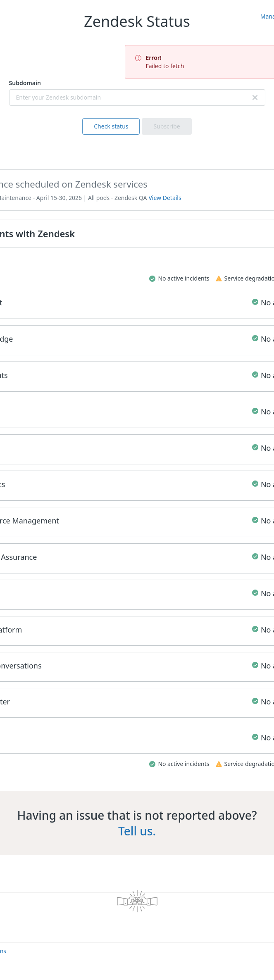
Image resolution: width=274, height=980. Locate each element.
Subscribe (167, 126)
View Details (165, 198)
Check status (111, 126)
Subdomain (25, 83)
